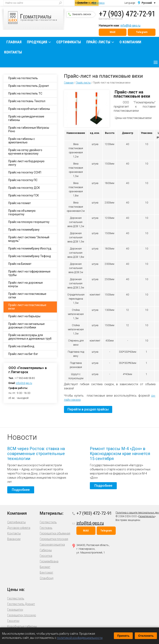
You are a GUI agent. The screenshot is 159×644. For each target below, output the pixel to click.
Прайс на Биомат (20, 264)
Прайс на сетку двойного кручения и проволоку (25, 152)
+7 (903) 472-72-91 (127, 14)
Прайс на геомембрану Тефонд (30, 256)
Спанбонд (46, 578)
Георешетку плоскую (22, 615)
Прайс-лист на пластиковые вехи (27, 307)
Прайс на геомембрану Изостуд (30, 248)
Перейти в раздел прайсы (88, 409)
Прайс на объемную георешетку (22, 212)
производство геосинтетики (36, 18)
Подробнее (21, 490)
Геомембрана (49, 561)
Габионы (46, 550)
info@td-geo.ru (130, 25)
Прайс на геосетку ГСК (24, 195)
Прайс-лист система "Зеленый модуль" (29, 239)
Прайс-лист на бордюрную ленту (26, 163)
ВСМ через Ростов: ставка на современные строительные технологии (36, 454)
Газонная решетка (52, 545)
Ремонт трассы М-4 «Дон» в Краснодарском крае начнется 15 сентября (120, 454)
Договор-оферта (19, 528)
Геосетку (13, 621)
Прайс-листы (98, 42)
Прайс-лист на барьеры (24, 316)
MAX (113, 32)
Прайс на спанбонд (21, 346)
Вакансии (14, 539)
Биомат (45, 567)
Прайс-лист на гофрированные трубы (29, 273)
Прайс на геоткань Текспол (27, 101)
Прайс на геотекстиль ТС (25, 93)
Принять (123, 636)
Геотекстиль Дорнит (21, 604)
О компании (130, 42)
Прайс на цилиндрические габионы (26, 118)
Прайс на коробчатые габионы (29, 109)
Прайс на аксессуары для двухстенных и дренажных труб (30, 337)
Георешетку (15, 610)
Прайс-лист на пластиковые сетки (27, 296)
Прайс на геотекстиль (23, 78)
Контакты (13, 52)
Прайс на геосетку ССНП (25, 172)
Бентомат (46, 573)
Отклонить (146, 636)
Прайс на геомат (20, 203)
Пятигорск (99, 3)
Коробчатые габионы (22, 626)
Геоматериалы (147, 516)
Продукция (37, 42)
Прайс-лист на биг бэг (23, 354)
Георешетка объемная (55, 533)
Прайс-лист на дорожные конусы (26, 284)
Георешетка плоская (54, 539)
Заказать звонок (80, 14)
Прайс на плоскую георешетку (29, 222)
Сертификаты (69, 42)
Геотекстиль (48, 522)
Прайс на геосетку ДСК (24, 188)
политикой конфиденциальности (80, 638)
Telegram (142, 32)
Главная (14, 42)
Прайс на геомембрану (24, 230)
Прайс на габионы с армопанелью (22, 141)
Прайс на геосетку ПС (23, 180)
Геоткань (46, 528)
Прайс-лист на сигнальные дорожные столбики (26, 326)
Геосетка (46, 556)
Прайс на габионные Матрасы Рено (29, 129)
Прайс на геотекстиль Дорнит (29, 86)
